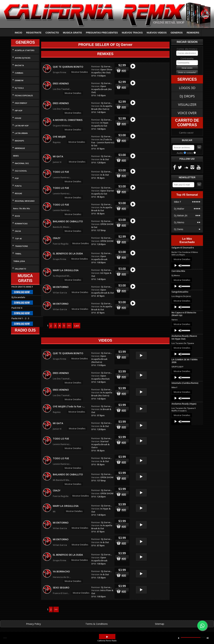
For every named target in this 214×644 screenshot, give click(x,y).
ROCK (17, 216)
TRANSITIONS (21, 246)
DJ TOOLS (19, 88)
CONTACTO (52, 33)
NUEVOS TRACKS (132, 33)
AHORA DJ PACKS (23, 58)
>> (69, 326)
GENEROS (177, 33)
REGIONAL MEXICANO (25, 201)
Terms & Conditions (97, 624)
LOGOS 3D (187, 88)
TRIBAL (18, 254)
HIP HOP (19, 111)
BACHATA (19, 65)
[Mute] (180, 266)
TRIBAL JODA (19, 261)
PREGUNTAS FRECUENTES (102, 33)
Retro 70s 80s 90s (22, 208)
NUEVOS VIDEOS (157, 33)
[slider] (186, 265)
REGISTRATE (34, 33)
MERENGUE (20, 148)
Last (77, 326)
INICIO (18, 33)
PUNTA (18, 186)
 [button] (179, 638)
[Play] (176, 266)
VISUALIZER (187, 104)
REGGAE (18, 193)
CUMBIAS (19, 73)
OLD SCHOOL (21, 171)
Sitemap (160, 624)
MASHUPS (19, 141)
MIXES (16, 156)
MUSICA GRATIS (72, 33)
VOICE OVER (187, 113)
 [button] (208, 638)
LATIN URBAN (21, 133)
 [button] (107, 637)
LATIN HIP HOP (22, 126)
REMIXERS (193, 33)
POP (17, 178)
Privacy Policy (33, 624)
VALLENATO (20, 269)
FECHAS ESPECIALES (24, 95)
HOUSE (18, 118)
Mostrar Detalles (80, 72)
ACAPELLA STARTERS (25, 50)
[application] (181, 266)
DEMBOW (19, 80)
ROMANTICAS (21, 224)
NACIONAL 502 (22, 163)
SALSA (18, 231)
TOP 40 (18, 239)
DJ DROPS (187, 96)
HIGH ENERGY (21, 103)
